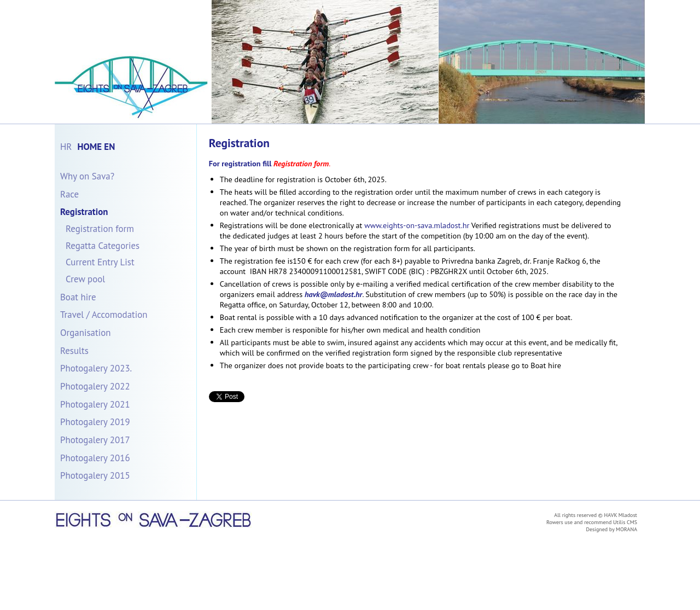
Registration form (100, 229)
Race (69, 194)
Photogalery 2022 (95, 386)
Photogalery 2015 (95, 475)
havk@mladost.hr (334, 294)
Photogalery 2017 (95, 440)
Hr (66, 147)
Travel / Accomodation (104, 315)
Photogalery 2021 (95, 404)
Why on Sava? (87, 176)
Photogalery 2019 (95, 422)
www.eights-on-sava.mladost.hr (417, 225)
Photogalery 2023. (96, 368)
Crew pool (85, 279)
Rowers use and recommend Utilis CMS (592, 522)
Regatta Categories (103, 246)
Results (74, 351)
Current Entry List (100, 262)
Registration (84, 212)
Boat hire (78, 297)
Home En (96, 147)
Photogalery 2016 (95, 458)
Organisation (86, 333)
